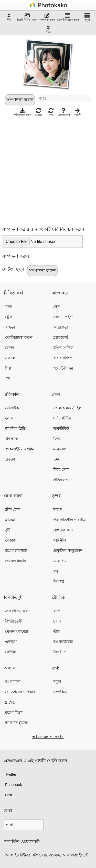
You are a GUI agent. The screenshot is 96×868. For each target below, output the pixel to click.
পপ (8, 378)
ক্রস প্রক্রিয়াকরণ (17, 611)
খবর (8, 307)
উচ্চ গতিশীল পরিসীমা (70, 520)
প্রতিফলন (61, 480)
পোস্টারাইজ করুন (19, 337)
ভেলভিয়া (60, 561)
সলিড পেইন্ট (63, 317)
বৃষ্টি (8, 530)
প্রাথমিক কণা (63, 530)
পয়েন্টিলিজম (63, 368)
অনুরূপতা (61, 327)
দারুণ (57, 510)
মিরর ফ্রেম (61, 470)
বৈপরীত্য (60, 652)
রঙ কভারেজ (63, 642)
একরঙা (11, 642)
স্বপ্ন (56, 571)
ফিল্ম (57, 439)
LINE (9, 795)
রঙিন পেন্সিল (63, 348)
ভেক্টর (9, 348)
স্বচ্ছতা (10, 327)
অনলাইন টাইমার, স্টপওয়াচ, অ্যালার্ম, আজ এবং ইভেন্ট (47, 855)
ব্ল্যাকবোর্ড (61, 337)
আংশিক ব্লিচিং (16, 428)
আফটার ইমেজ (16, 723)
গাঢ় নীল (60, 540)
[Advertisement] (48, 170)
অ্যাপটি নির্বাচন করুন (68, 17)
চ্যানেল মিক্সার (15, 561)
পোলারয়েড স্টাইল (67, 408)
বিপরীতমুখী (14, 621)
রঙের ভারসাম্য (16, 551)
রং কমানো (13, 682)
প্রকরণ (10, 459)
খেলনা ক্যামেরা (17, 631)
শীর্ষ (9, 17)
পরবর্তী (77, 112)
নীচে (48, 29)
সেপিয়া (11, 652)
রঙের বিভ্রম (14, 712)
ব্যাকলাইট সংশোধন (20, 449)
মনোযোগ (60, 449)
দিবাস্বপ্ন (59, 581)
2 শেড (10, 702)
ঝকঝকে (12, 439)
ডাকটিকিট (61, 428)
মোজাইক (12, 408)
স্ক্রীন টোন (12, 510)
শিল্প (8, 368)
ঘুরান (57, 621)
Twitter (11, 774)
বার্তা (57, 611)
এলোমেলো (64, 112)
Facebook (14, 785)
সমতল (10, 358)
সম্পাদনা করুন (47, 17)
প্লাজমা (10, 520)
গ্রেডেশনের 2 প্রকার (20, 692)
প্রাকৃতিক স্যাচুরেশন (68, 551)
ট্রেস (9, 317)
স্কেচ (56, 307)
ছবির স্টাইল (62, 418)
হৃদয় (57, 459)
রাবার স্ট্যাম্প (63, 358)
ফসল (9, 418)
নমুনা (87, 17)
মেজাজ (11, 540)
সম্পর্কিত (60, 692)
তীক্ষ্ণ (57, 631)
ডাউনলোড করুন (22, 112)
